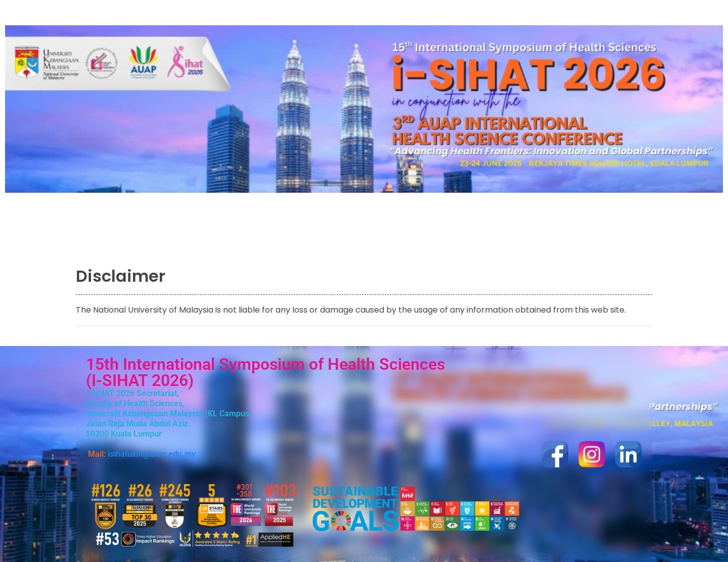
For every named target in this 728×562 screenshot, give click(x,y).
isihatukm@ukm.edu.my (152, 454)
